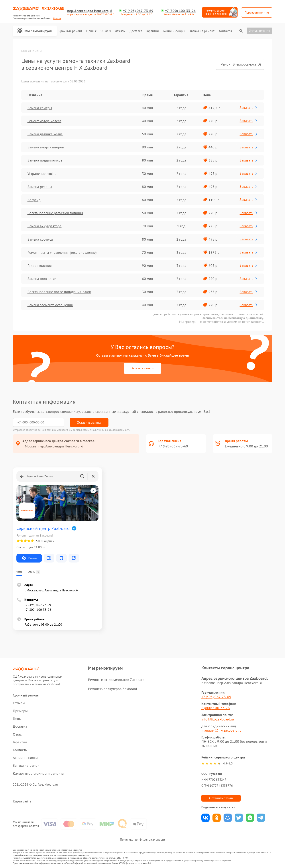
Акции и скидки (174, 31)
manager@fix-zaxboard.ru (221, 730)
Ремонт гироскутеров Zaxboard (113, 689)
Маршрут (29, 558)
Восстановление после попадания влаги (59, 292)
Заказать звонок (142, 368)
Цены (91, 31)
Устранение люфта (42, 174)
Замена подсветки (42, 279)
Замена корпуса (40, 239)
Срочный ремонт (70, 31)
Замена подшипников (45, 160)
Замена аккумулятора (45, 226)
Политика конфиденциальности (143, 840)
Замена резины (40, 187)
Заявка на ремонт (202, 31)
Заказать (249, 108)
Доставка (136, 31)
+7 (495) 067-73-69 (138, 11)
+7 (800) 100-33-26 (180, 11)
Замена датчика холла (45, 134)
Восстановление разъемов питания (55, 213)
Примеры (20, 711)
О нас (106, 31)
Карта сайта (22, 801)
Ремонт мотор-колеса (44, 121)
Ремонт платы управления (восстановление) (62, 252)
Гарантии (153, 31)
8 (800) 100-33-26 (216, 708)
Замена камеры (40, 108)
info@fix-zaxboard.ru (218, 719)
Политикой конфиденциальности (111, 430)
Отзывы (120, 31)
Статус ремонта (259, 31)
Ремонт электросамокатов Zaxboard (116, 680)
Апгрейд (34, 200)
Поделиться (205, 818)
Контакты (225, 31)
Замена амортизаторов (46, 147)
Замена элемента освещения (50, 305)
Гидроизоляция (40, 265)
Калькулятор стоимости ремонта (38, 773)
